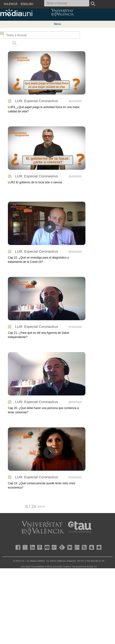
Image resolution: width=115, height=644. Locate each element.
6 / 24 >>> (35, 507)
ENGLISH (27, 4)
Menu (57, 24)
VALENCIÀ (10, 4)
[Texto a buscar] (42, 35)
